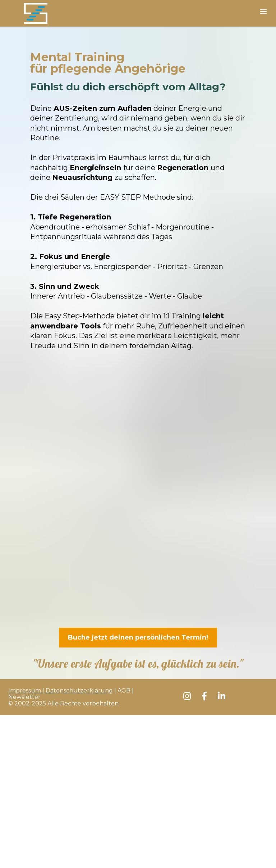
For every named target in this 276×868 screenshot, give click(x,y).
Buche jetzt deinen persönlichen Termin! (138, 637)
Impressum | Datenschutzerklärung (61, 690)
